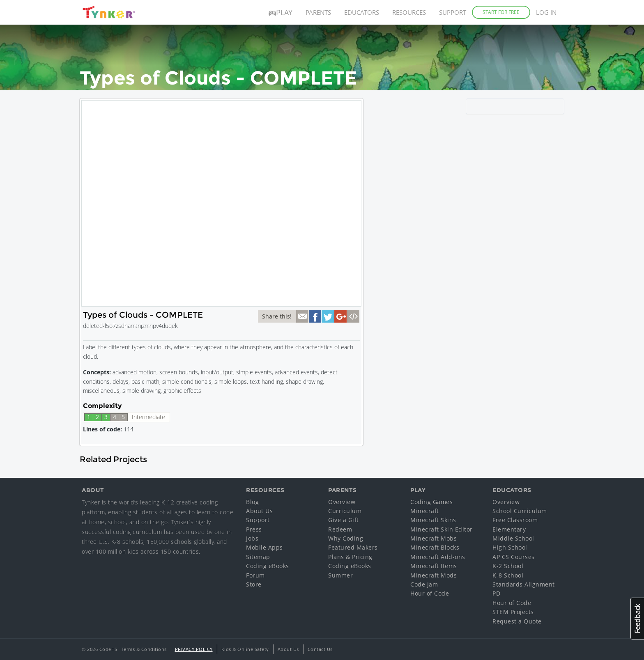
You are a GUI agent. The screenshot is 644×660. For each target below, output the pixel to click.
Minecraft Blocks (435, 547)
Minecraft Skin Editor (442, 529)
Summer (340, 575)
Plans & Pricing (350, 557)
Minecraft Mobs (434, 538)
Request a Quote (517, 621)
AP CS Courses (514, 557)
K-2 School (508, 566)
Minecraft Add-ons (438, 557)
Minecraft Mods (434, 575)
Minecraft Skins (433, 520)
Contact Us (320, 649)
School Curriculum (520, 511)
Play (281, 12)
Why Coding (346, 538)
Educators (362, 12)
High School (510, 547)
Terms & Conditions (144, 649)
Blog (252, 502)
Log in (546, 12)
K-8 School (508, 575)
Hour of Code (430, 593)
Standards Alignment (524, 584)
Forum (255, 575)
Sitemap (258, 557)
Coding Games (431, 502)
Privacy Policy (194, 649)
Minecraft (425, 511)
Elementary (509, 529)
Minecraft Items (434, 566)
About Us (259, 511)
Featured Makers (353, 547)
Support (453, 12)
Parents (318, 12)
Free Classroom (515, 520)
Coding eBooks (268, 566)
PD (496, 593)
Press (254, 529)
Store (254, 584)
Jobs (252, 538)
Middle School (513, 538)
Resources (409, 12)
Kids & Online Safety (245, 649)
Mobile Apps (264, 547)
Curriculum (345, 511)
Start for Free (501, 12)
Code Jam (424, 584)
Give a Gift (344, 520)
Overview (342, 502)
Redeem (340, 529)
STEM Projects (513, 612)
